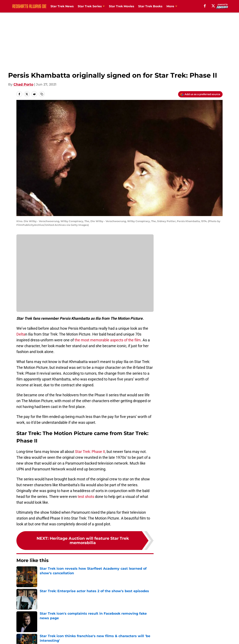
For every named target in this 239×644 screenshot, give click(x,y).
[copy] (42, 94)
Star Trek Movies (121, 6)
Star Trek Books (150, 6)
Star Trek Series (90, 6)
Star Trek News (62, 6)
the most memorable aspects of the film (108, 340)
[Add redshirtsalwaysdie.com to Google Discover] (200, 94)
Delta (21, 334)
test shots (86, 497)
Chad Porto (23, 84)
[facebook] (205, 6)
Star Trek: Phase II (90, 452)
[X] (213, 6)
